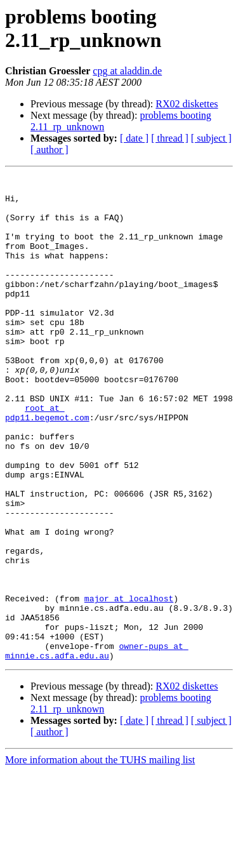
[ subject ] (211, 138)
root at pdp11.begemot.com (47, 461)
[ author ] (50, 150)
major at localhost (129, 684)
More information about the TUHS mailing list (100, 857)
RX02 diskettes (187, 104)
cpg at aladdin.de (127, 71)
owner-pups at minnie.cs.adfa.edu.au (97, 747)
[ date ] (134, 138)
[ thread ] (170, 138)
